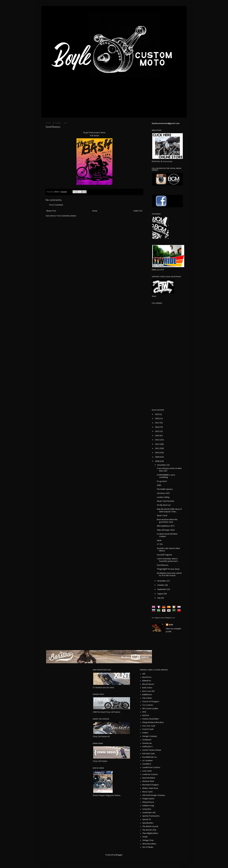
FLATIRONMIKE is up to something (166, 476)
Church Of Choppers (151, 702)
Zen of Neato (148, 847)
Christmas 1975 (163, 493)
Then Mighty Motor (150, 833)
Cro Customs (148, 705)
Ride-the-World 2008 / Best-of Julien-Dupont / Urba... (169, 511)
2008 (157, 461)
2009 (157, 457)
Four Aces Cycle (149, 726)
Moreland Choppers (151, 785)
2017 (157, 423)
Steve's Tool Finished (165, 501)
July (159, 598)
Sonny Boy (147, 809)
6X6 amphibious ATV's (166, 526)
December (162, 465)
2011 (157, 449)
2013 (157, 440)
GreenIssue (147, 743)
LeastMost (147, 764)
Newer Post (51, 211)
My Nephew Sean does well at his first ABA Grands (169, 574)
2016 (157, 427)
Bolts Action (147, 688)
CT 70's (160, 544)
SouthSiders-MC (149, 813)
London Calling (163, 497)
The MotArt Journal (150, 827)
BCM (171, 625)
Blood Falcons (148, 684)
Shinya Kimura (148, 802)
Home (95, 211)
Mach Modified (149, 778)
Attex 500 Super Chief (166, 530)
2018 (157, 419)
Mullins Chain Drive (150, 788)
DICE (144, 712)
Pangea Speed (148, 799)
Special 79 (146, 820)
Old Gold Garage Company (154, 795)
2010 (157, 453)
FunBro (145, 733)
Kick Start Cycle (149, 754)
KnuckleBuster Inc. (150, 757)
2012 (157, 444)
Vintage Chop (148, 840)
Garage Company (150, 736)
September (162, 589)
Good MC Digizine (164, 555)
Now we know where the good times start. (167, 521)
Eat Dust (146, 715)
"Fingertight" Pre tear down (168, 569)
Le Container (148, 761)
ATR (144, 674)
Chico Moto (147, 698)
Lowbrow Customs (150, 775)
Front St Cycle (148, 729)
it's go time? (162, 481)
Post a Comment (56, 205)
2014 (157, 436)
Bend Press (147, 677)
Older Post (138, 211)
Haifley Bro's (148, 747)
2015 (157, 431)
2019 (157, 414)
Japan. (159, 540)
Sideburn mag (148, 806)
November (162, 581)
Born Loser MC (149, 691)
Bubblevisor (147, 695)
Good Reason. (163, 565)
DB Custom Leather (150, 709)
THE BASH (94, 136)
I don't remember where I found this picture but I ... (168, 560)
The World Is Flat (149, 830)
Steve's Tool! (162, 516)
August (160, 594)
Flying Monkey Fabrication (153, 722)
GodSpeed (147, 740)
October (161, 585)
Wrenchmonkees (149, 844)
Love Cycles (147, 771)
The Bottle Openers (165, 489)
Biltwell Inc (147, 681)
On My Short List (164, 505)
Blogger (119, 855)
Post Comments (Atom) (66, 216)
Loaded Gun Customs (151, 768)
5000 (159, 485)
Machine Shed (148, 781)
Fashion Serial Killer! (151, 719)
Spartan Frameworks (151, 816)
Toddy (145, 837)
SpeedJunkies (148, 823)
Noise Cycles (148, 792)
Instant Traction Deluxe (152, 750)
